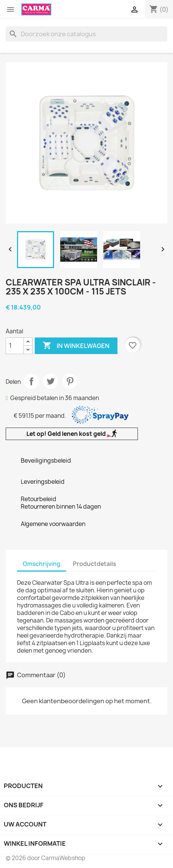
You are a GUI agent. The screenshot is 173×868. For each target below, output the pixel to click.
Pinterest (70, 381)
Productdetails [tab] (94, 564)
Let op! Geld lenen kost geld (72, 434)
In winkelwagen (76, 346)
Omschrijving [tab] (42, 564)
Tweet (51, 381)
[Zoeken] (86, 34)
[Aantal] (15, 346)
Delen (31, 381)
